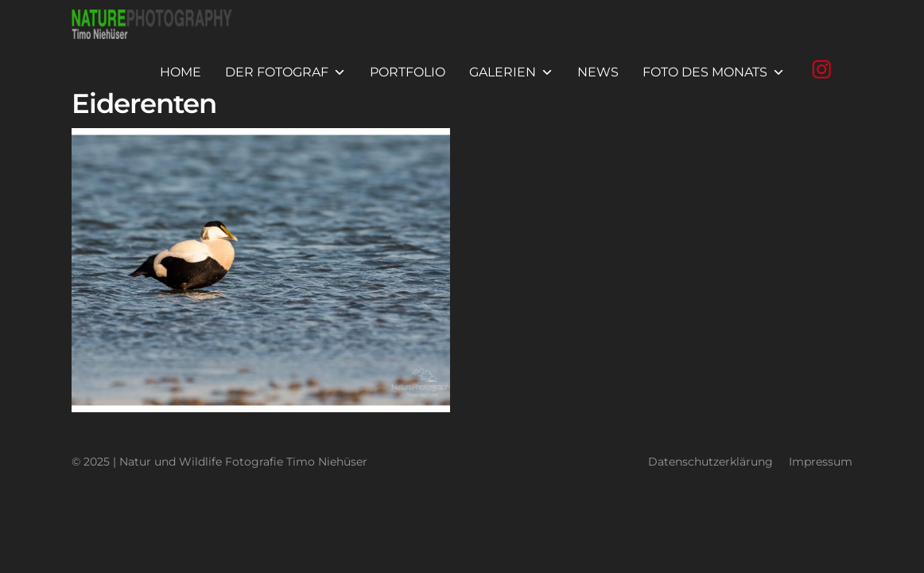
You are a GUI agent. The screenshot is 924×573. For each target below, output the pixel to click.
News (598, 72)
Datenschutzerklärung (710, 462)
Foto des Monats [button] (714, 72)
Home (181, 72)
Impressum (821, 462)
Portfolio (408, 72)
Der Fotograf (285, 72)
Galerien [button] (511, 72)
